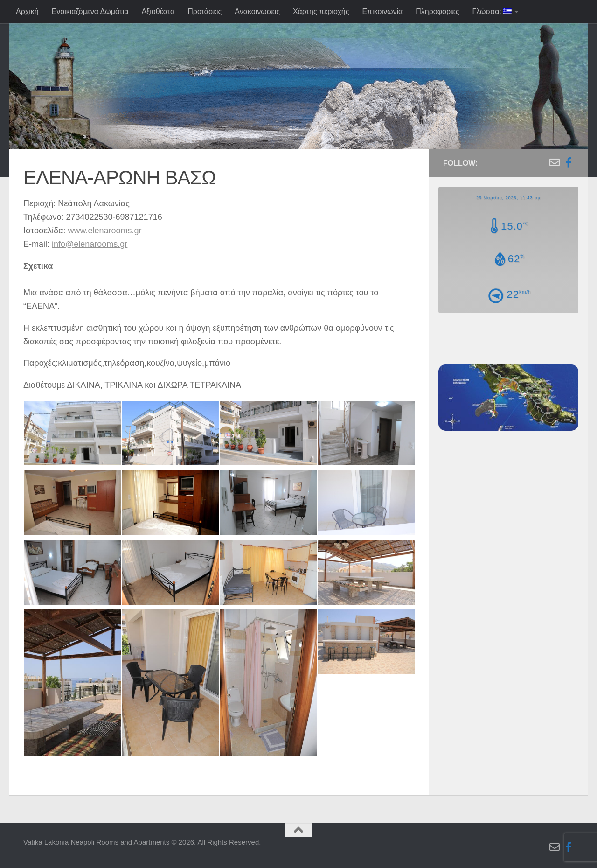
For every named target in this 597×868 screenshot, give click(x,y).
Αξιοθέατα (158, 11)
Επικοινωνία (382, 11)
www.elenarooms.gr (105, 231)
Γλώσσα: (492, 11)
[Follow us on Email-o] (555, 162)
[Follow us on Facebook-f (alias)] (569, 162)
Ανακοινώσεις (257, 11)
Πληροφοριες (437, 11)
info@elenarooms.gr (90, 244)
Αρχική (27, 11)
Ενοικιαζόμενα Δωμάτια (90, 11)
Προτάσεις (205, 11)
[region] (298, 107)
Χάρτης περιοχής (321, 11)
